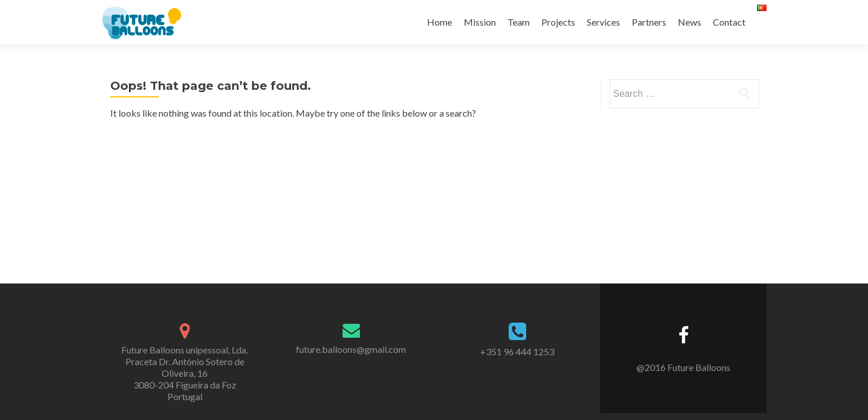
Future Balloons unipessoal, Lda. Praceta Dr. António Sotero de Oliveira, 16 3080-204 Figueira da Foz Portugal (185, 373)
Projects (558, 22)
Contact (729, 22)
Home (440, 22)
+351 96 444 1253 (517, 351)
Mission (480, 22)
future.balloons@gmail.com (351, 349)
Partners (649, 22)
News (689, 22)
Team (519, 22)
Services (603, 22)
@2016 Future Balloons (683, 367)
